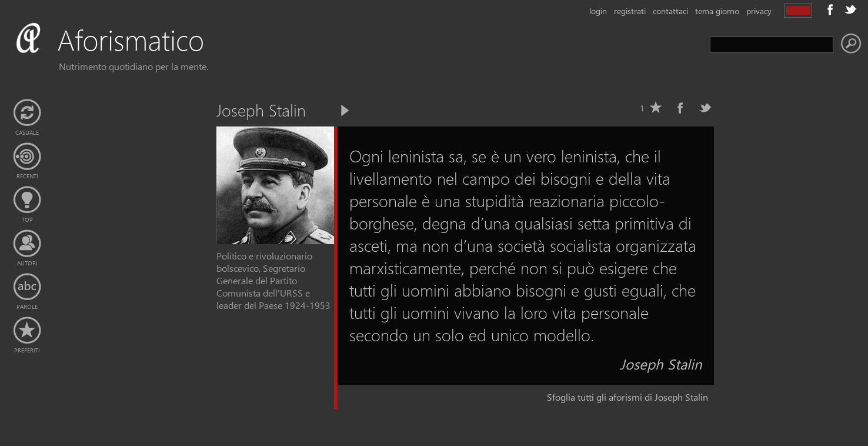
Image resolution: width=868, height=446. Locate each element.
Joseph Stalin (661, 364)
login (598, 11)
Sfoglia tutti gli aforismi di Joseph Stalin (627, 397)
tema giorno (717, 11)
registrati (630, 11)
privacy (759, 11)
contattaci (670, 11)
